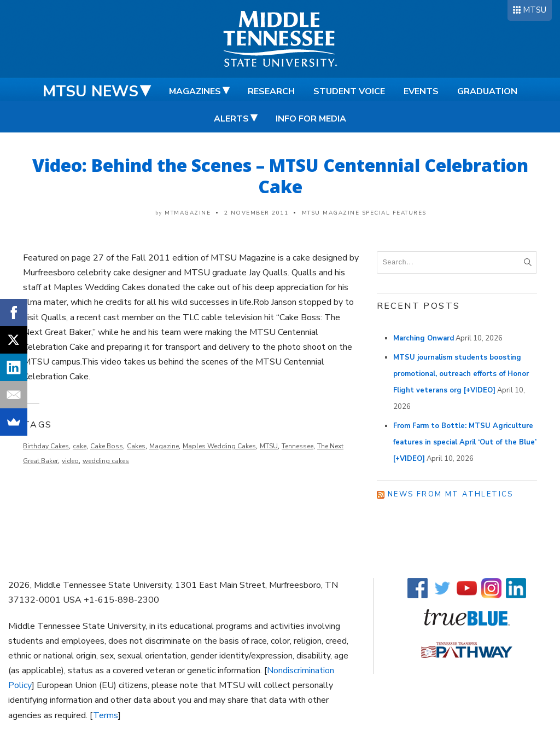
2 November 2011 (256, 213)
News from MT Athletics (451, 494)
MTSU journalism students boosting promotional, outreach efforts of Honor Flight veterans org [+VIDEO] (461, 374)
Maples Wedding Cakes (219, 446)
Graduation (487, 91)
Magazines (195, 91)
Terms (106, 715)
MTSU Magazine (331, 213)
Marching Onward (424, 338)
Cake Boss (107, 446)
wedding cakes (106, 461)
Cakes (136, 446)
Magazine (164, 446)
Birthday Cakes (46, 446)
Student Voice (349, 91)
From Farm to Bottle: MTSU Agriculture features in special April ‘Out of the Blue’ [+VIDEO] (465, 442)
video (70, 461)
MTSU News (91, 91)
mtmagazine (188, 213)
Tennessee (297, 446)
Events (421, 91)
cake (80, 446)
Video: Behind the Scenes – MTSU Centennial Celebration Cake (280, 176)
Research (271, 91)
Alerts (231, 119)
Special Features (394, 213)
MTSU (535, 10)
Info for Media (311, 119)
